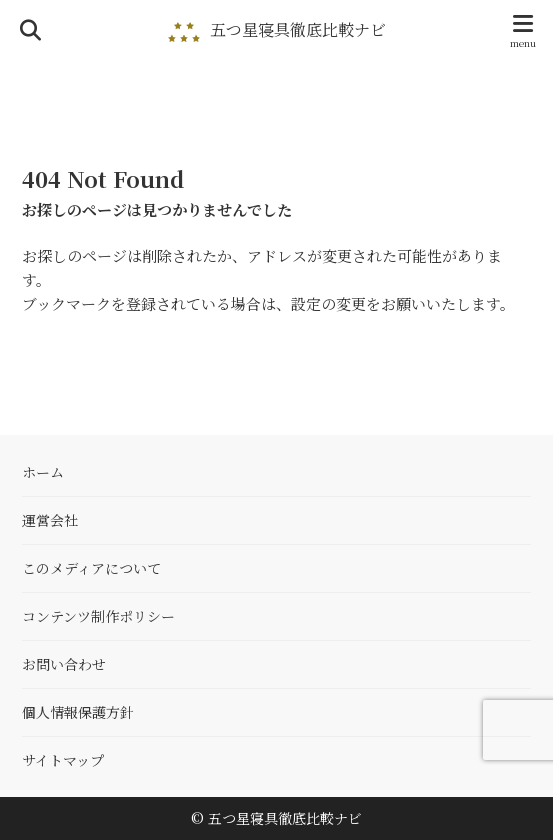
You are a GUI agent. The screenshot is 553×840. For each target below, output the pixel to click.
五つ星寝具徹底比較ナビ (298, 30)
